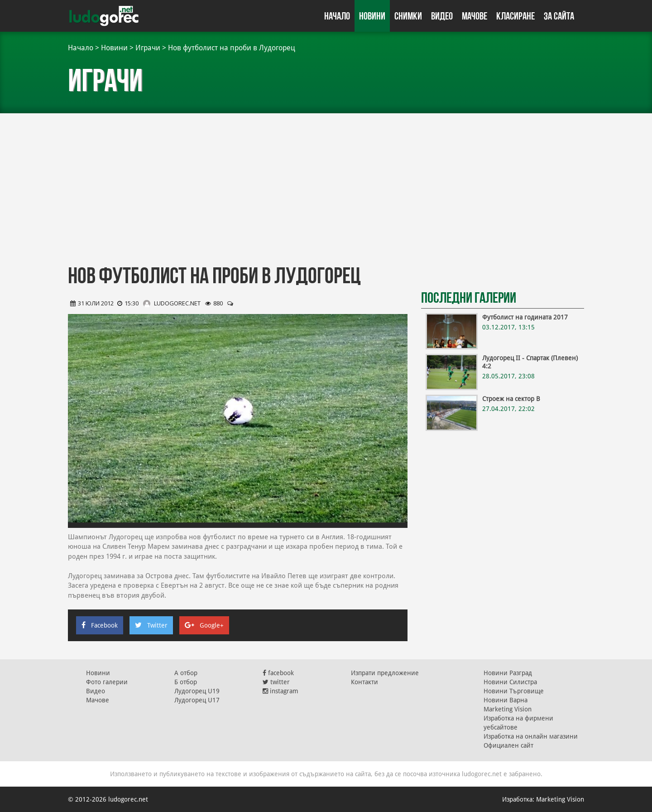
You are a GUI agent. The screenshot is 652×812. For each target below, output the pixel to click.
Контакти (364, 682)
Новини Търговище (514, 691)
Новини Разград (508, 673)
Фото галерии (107, 682)
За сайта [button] (559, 16)
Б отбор (186, 682)
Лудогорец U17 (197, 700)
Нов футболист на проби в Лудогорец (232, 48)
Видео (442, 16)
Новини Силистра (510, 682)
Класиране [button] (515, 16)
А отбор (186, 673)
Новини (372, 16)
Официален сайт (508, 745)
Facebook (100, 625)
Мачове (475, 16)
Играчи (148, 48)
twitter (276, 682)
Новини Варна (506, 700)
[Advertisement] (326, 186)
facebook (278, 673)
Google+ (204, 625)
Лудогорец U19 (197, 691)
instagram (280, 691)
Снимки (408, 16)
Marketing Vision (508, 709)
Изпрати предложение (385, 673)
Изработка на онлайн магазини (531, 736)
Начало (337, 16)
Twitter (151, 625)
